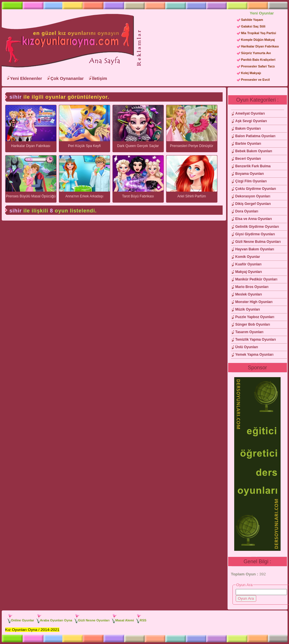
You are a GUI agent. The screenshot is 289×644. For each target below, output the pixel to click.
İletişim (100, 78)
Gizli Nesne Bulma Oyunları (258, 242)
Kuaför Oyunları (249, 264)
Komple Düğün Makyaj (258, 40)
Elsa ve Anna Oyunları (254, 219)
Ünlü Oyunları (247, 347)
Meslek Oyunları (249, 294)
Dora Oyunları (247, 211)
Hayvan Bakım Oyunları (255, 249)
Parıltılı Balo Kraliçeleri (258, 60)
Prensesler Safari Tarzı (258, 66)
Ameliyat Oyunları (250, 113)
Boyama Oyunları (250, 174)
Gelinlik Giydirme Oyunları (257, 227)
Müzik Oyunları (248, 309)
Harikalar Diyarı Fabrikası (260, 46)
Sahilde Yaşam (252, 20)
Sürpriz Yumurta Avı (256, 53)
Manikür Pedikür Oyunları (256, 279)
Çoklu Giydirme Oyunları (256, 189)
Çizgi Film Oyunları (251, 181)
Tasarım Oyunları (249, 332)
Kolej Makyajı (251, 73)
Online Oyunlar (23, 620)
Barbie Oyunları (248, 144)
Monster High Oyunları (254, 302)
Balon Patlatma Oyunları (256, 136)
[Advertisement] (187, 47)
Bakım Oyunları (248, 129)
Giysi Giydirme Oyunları (255, 234)
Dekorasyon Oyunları (253, 196)
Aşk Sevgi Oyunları (251, 121)
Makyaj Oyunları (249, 272)
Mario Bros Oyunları (252, 287)
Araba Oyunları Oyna (56, 620)
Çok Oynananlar (67, 78)
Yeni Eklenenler (26, 78)
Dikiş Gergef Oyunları (253, 204)
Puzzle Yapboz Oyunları (255, 317)
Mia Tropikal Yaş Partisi (259, 33)
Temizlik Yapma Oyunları (256, 340)
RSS (143, 620)
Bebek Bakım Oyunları (254, 151)
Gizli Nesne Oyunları (94, 620)
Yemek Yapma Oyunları (255, 355)
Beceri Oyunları (248, 159)
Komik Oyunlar (248, 257)
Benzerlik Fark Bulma (253, 166)
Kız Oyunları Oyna (67, 41)
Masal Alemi (125, 620)
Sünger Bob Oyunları (253, 324)
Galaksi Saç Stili (253, 26)
